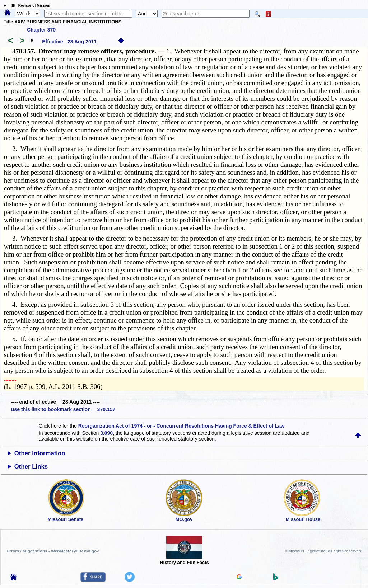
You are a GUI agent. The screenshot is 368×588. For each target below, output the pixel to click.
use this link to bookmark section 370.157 (63, 409)
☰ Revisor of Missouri (30, 6)
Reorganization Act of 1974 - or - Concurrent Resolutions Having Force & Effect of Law (181, 426)
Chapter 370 (41, 30)
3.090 (106, 433)
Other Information (40, 453)
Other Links (31, 467)
